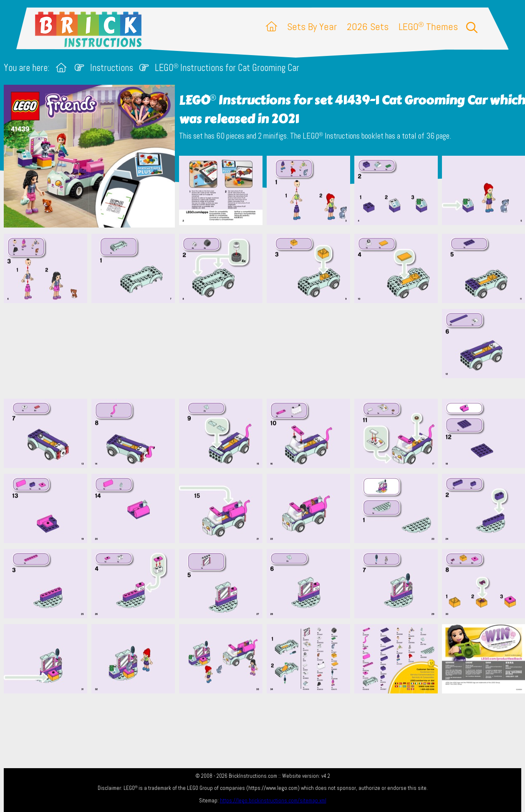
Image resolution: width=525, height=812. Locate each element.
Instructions (112, 68)
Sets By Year (312, 27)
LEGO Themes (428, 27)
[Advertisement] (267, 351)
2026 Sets (368, 27)
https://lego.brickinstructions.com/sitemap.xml (273, 801)
